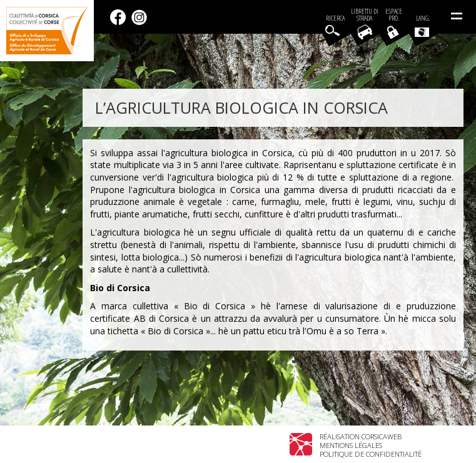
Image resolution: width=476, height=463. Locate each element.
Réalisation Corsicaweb (361, 436)
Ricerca (335, 18)
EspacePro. (394, 15)
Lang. (422, 26)
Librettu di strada (365, 15)
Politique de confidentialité (371, 454)
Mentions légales (351, 445)
